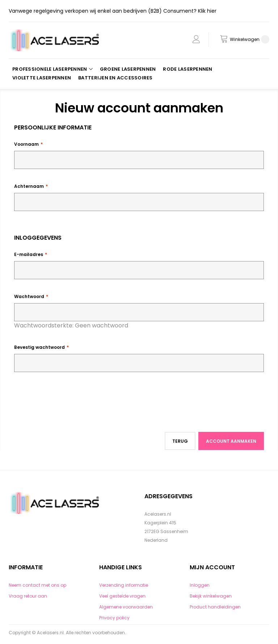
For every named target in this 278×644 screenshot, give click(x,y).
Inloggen (200, 585)
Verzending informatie (124, 585)
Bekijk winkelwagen (211, 596)
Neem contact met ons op (37, 585)
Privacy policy (114, 618)
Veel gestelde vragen (122, 596)
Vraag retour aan (28, 596)
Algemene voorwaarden (126, 607)
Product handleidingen (215, 607)
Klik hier (207, 11)
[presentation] (69, 397)
